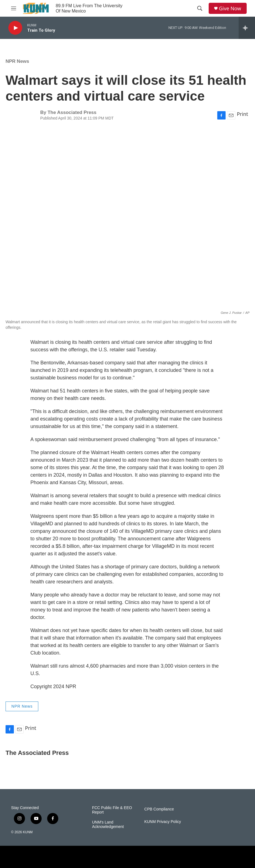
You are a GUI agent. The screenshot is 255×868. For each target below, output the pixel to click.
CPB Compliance (159, 809)
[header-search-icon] (200, 8)
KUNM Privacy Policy (163, 822)
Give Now (230, 8)
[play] (15, 28)
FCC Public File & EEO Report (112, 810)
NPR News (17, 61)
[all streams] (247, 28)
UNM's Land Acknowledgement (108, 825)
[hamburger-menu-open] (14, 8)
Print (242, 114)
